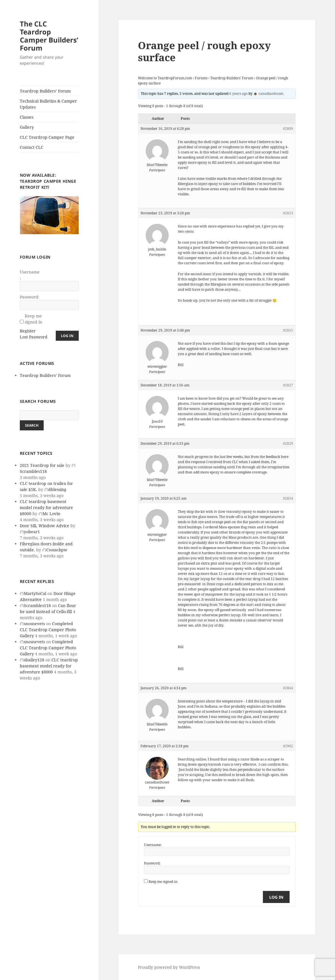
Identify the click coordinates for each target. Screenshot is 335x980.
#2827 (288, 385)
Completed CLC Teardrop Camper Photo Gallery (48, 630)
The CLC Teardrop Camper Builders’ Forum (49, 36)
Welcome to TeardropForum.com (165, 78)
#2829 (288, 443)
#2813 (288, 213)
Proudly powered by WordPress (169, 967)
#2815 (288, 330)
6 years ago (238, 94)
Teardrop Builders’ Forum (45, 91)
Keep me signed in (33, 319)
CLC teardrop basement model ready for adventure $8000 (46, 508)
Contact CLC (32, 147)
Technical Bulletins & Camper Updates (48, 104)
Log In (67, 336)
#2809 (288, 129)
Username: (30, 275)
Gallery (27, 127)
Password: (30, 297)
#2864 (288, 688)
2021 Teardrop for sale (42, 465)
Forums (201, 78)
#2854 (288, 498)
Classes (27, 117)
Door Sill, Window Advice (45, 526)
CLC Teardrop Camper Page (47, 137)
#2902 (288, 746)
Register (28, 331)
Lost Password (34, 337)
